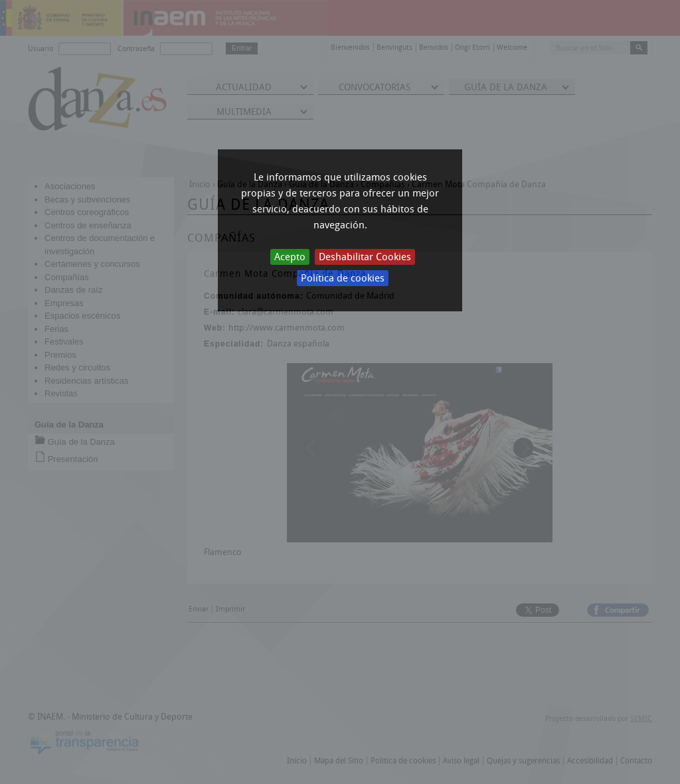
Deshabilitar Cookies (365, 257)
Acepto (290, 257)
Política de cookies (343, 278)
